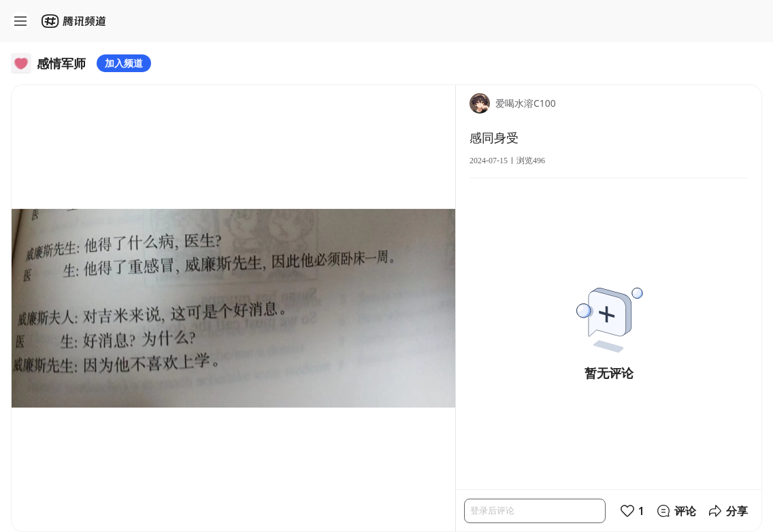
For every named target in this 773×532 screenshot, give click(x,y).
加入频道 (124, 63)
